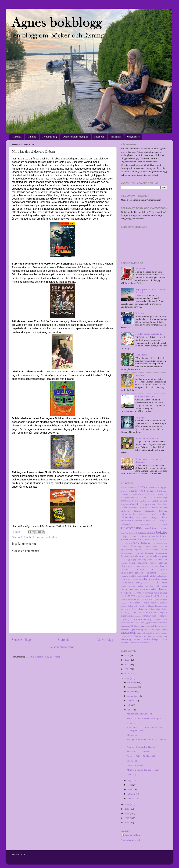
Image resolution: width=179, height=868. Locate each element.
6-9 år (124, 491)
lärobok (128, 579)
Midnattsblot (141, 355)
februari (131, 794)
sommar (138, 616)
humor (132, 563)
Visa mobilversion (62, 647)
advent (159, 491)
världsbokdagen (152, 639)
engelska (138, 550)
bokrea (164, 524)
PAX (128, 596)
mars (130, 789)
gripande (164, 556)
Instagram (116, 137)
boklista (164, 517)
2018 (127, 804)
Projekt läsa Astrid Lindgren (146, 599)
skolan (134, 609)
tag (143, 626)
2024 (127, 655)
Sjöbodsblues (133, 735)
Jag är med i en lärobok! (138, 752)
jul (153, 569)
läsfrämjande (162, 579)
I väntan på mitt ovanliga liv (149, 334)
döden (155, 546)
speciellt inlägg (141, 623)
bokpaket (164, 521)
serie (136, 606)
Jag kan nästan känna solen (140, 714)
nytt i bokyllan (161, 593)
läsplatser (147, 583)
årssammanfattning (129, 643)
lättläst (164, 583)
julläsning (152, 573)
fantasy (164, 550)
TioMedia (125, 629)
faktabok (154, 550)
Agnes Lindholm (133, 835)
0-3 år (135, 487)
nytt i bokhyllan (145, 593)
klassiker (164, 573)
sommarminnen (161, 619)
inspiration (126, 569)
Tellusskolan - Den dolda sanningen (144, 718)
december (132, 682)
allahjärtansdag (127, 498)
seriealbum (143, 606)
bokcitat (153, 514)
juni (130, 710)
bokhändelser (127, 517)
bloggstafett (150, 511)
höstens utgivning (159, 563)
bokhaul (164, 514)
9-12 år (25, 537)
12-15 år (143, 487)
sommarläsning (142, 619)
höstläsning (126, 566)
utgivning (141, 633)
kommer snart (127, 576)
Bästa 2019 (157, 540)
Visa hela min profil (130, 840)
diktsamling (136, 546)
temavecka (163, 626)
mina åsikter (140, 590)
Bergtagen (140, 417)
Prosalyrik (140, 376)
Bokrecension (131, 528)
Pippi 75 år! (157, 596)
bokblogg (163, 511)
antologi (143, 501)
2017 (127, 809)
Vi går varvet (133, 723)
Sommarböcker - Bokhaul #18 (141, 756)
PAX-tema (135, 596)
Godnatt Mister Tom (145, 396)
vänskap (138, 639)
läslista (124, 583)
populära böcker (127, 599)
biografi (138, 511)
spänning (163, 623)
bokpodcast (146, 524)
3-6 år (151, 487)
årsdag (165, 639)
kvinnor (137, 576)
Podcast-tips (133, 761)
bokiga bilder (142, 517)
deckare (41, 537)
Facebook (99, 137)
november (132, 687)
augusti (131, 701)
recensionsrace (136, 603)
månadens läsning (157, 589)
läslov (131, 583)
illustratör (163, 566)
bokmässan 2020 (153, 521)
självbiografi (126, 609)
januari (131, 799)
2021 (127, 669)
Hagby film (136, 560)
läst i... (156, 583)
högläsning (142, 563)
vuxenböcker (145, 636)
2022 (127, 665)
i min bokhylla (141, 566)
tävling (140, 629)
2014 (127, 823)
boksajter (124, 533)
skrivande (143, 609)
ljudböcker (163, 576)
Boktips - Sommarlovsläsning (141, 747)
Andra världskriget (158, 498)
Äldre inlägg (105, 640)
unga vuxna (161, 629)
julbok (164, 569)
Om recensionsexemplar (75, 137)
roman (147, 603)
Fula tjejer (140, 268)
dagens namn (162, 543)
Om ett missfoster (135, 765)
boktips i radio (129, 536)
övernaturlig (143, 643)
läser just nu (150, 579)
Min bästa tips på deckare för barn (143, 770)
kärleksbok (146, 576)
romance (155, 603)
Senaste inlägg (21, 640)
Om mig (32, 137)
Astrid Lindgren (160, 501)
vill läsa (134, 636)
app (149, 501)
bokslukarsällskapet (146, 533)
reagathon (125, 603)
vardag (158, 633)
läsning (139, 583)
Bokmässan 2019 (139, 521)
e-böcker (164, 546)
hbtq (155, 560)
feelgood (139, 553)
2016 (127, 813)
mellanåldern (52, 537)
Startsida (17, 137)
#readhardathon (127, 487)
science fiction (127, 606)
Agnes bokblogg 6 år (159, 494)
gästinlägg (125, 560)
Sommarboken (149, 616)
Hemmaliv (163, 560)
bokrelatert (163, 528)
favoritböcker (127, 553)
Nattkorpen (141, 313)
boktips (33, 537)
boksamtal (133, 533)
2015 (127, 818)
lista (153, 576)
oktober (131, 691)
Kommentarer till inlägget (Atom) (44, 657)
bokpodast (125, 524)
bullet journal (144, 540)
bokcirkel (143, 514)
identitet (154, 566)
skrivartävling (154, 609)
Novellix (133, 593)
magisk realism (128, 586)
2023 (127, 660)
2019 (127, 678)
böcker (137, 543)
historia (124, 563)
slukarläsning (127, 616)
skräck (134, 613)
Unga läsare (133, 137)
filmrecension (161, 553)
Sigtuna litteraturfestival (158, 606)
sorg (132, 623)
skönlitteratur (150, 612)
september (133, 696)
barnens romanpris (129, 508)
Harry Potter (147, 560)
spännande (153, 623)
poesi (165, 596)
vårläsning (126, 639)
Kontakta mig (49, 137)
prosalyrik (163, 599)
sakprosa (164, 603)
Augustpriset (149, 504)
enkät (146, 550)
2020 (127, 674)
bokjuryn (154, 517)
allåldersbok (142, 498)
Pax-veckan (146, 596)
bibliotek (164, 508)
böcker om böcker (149, 543)
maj (130, 780)
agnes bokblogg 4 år (141, 494)
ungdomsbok (128, 633)
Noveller (125, 593)
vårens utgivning (160, 636)
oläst (123, 596)
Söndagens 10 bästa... (131, 626)
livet (157, 576)
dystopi (147, 546)
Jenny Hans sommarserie (147, 438)
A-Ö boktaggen (146, 491)
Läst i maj (132, 774)
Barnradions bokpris (149, 508)
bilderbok (126, 511)
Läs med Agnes (138, 579)
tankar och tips (152, 626)
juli (129, 705)
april (130, 785)
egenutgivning (126, 550)
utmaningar (150, 633)
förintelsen (154, 556)
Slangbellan (163, 613)
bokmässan (126, 521)
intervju (141, 569)
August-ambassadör (130, 504)
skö (140, 613)
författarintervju (141, 556)
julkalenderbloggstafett (132, 573)
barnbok (163, 504)
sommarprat (126, 623)
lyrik (123, 579)
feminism (149, 553)
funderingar (126, 556)
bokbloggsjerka (128, 514)
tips (133, 629)
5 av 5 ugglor (161, 487)
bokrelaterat (151, 528)
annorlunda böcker (130, 501)
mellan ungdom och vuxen (152, 586)
